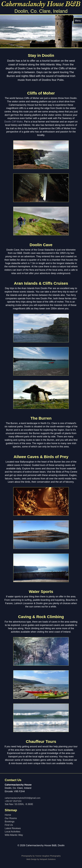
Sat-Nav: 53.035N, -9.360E (19, 804)
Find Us (9, 825)
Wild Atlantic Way (14, 835)
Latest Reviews (13, 828)
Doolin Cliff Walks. (14, 122)
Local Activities (12, 832)
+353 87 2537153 (13, 801)
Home (8, 815)
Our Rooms (11, 818)
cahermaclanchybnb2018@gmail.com (23, 798)
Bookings (10, 822)
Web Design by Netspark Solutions (41, 859)
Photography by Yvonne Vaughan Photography (41, 856)
